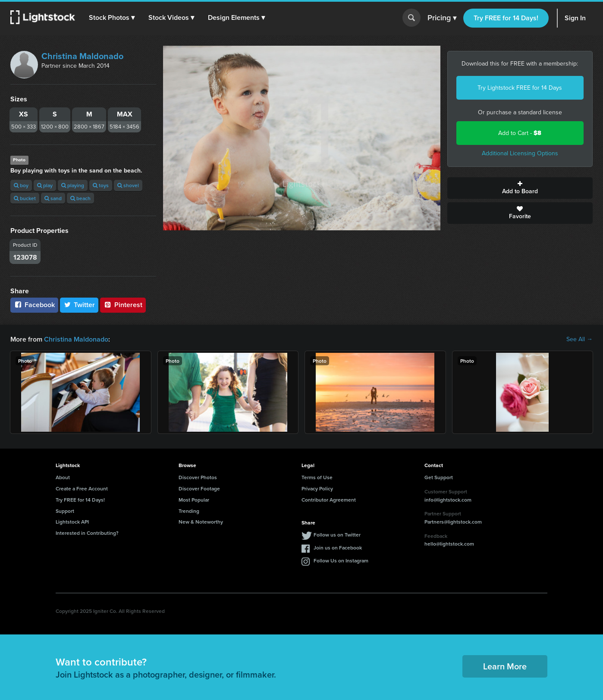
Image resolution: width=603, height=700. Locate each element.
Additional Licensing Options (520, 153)
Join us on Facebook (338, 548)
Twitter (79, 305)
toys (101, 185)
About (63, 477)
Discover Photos (198, 477)
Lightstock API (72, 522)
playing (73, 185)
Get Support (439, 477)
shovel (128, 185)
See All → (579, 339)
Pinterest (123, 305)
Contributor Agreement (329, 500)
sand (53, 198)
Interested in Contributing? (87, 533)
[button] (112, 18)
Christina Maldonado (82, 56)
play (45, 185)
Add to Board (520, 188)
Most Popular (194, 500)
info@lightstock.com (448, 500)
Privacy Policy (317, 488)
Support (65, 511)
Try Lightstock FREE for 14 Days (520, 88)
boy (21, 185)
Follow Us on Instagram (341, 560)
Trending (189, 511)
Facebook (34, 305)
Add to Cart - (520, 133)
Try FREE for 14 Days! (506, 18)
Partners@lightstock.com (453, 522)
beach (80, 198)
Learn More (505, 666)
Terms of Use (317, 477)
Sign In (575, 18)
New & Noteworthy (201, 522)
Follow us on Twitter (337, 535)
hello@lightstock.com (449, 544)
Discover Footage (199, 488)
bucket (25, 198)
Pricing (442, 18)
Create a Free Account (82, 488)
